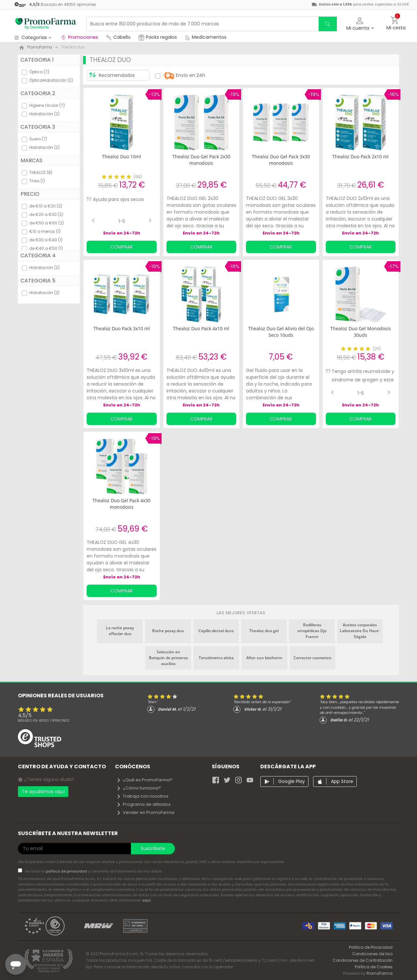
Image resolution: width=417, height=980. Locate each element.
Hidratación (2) (44, 114)
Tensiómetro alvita (216, 658)
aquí (146, 900)
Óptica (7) (39, 72)
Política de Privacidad (371, 947)
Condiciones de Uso (372, 954)
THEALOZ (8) (41, 172)
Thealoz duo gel (264, 631)
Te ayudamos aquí (43, 791)
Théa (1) (37, 181)
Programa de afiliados (144, 804)
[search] (328, 24)
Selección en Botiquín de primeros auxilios (168, 658)
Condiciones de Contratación (363, 960)
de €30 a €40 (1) (46, 240)
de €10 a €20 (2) (46, 206)
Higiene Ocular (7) (47, 105)
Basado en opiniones (44, 720)
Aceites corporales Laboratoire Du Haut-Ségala (360, 631)
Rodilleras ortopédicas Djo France (312, 631)
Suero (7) (38, 139)
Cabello (118, 37)
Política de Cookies (374, 967)
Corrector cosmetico (312, 658)
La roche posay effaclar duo (120, 631)
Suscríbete (153, 848)
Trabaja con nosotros (142, 796)
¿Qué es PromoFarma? (144, 780)
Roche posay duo (168, 631)
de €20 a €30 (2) (46, 214)
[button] (360, 24)
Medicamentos (206, 37)
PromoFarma (380, 973)
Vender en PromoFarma (145, 812)
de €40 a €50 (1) (46, 248)
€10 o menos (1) (45, 231)
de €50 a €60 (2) (47, 223)
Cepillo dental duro (216, 631)
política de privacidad (67, 871)
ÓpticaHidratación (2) (51, 80)
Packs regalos (158, 37)
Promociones (79, 37)
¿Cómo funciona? (139, 788)
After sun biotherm (264, 658)
